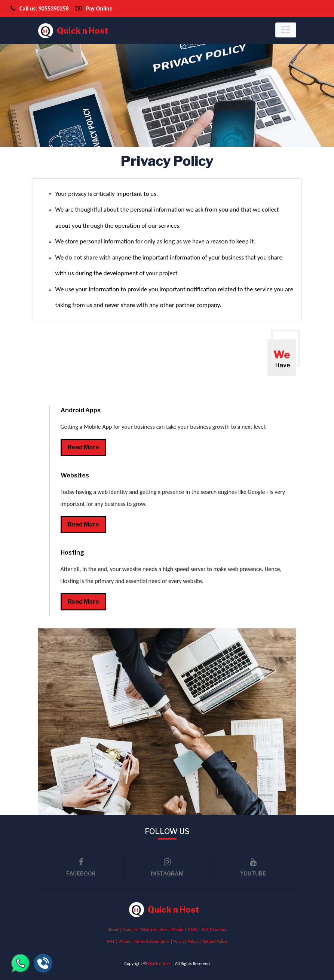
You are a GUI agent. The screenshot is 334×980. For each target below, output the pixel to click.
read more (83, 447)
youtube (253, 867)
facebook (81, 867)
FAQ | (113, 941)
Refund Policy (215, 941)
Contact (220, 929)
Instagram (167, 867)
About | (115, 929)
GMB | (194, 929)
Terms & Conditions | (154, 941)
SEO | (207, 929)
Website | (151, 929)
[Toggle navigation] (286, 30)
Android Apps (81, 410)
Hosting (72, 553)
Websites (75, 475)
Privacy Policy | (187, 941)
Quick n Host (73, 31)
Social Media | (173, 929)
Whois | (126, 941)
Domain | (132, 929)
